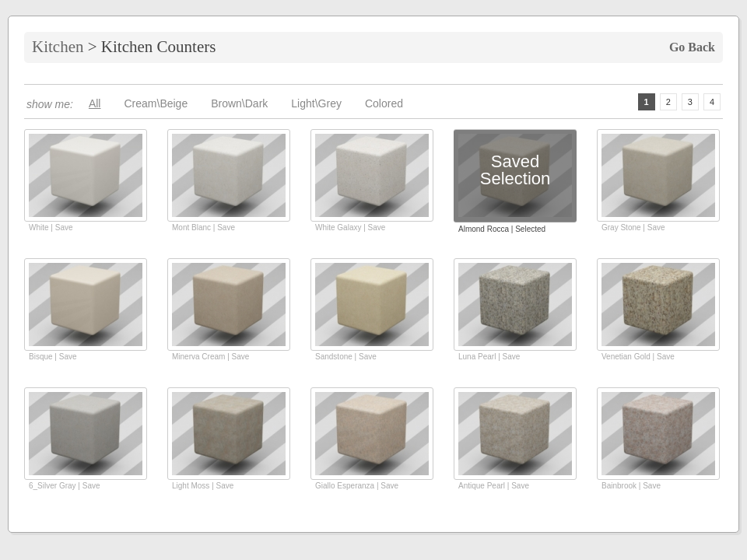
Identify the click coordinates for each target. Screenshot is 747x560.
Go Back (692, 47)
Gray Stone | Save (633, 227)
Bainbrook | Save (631, 486)
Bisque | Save (53, 357)
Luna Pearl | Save (489, 357)
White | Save (51, 227)
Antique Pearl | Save (494, 486)
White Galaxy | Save (350, 227)
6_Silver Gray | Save (65, 486)
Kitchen (58, 47)
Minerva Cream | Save (210, 357)
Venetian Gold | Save (638, 357)
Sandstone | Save (346, 357)
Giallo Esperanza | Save (357, 486)
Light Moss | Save (203, 486)
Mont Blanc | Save (203, 227)
